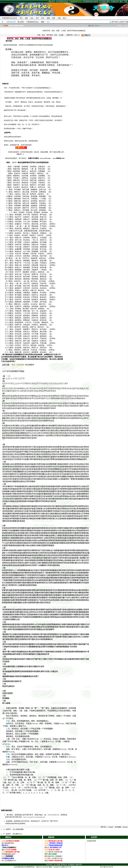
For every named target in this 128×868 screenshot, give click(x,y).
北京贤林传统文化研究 (90, 2)
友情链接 (71, 865)
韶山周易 (21, 22)
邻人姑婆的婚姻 (18, 829)
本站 (56, 35)
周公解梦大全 (17, 834)
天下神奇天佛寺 (104, 2)
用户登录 (115, 22)
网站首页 (52, 2)
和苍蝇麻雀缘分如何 (8, 854)
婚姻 (42, 22)
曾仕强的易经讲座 (8, 843)
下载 (125, 2)
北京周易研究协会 (62, 2)
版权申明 (78, 865)
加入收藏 (57, 865)
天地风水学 (115, 2)
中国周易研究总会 (76, 2)
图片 (121, 2)
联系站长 (64, 865)
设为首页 (50, 865)
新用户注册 (124, 22)
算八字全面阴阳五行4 (9, 861)
